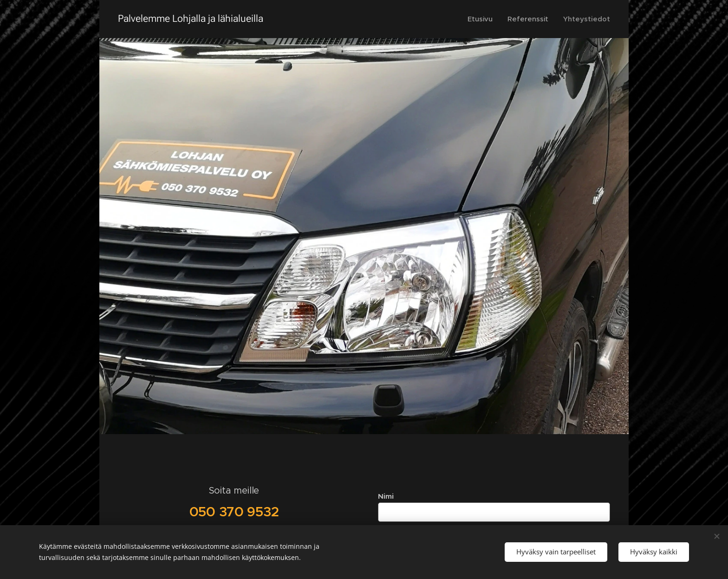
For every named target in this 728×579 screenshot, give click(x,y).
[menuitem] (482, 19)
